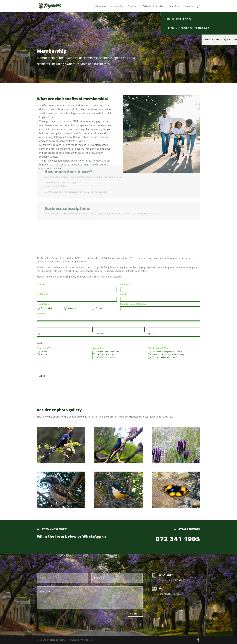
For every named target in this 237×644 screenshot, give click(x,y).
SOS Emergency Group (105, 357)
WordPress (87, 640)
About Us (189, 6)
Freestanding (45, 308)
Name (40, 285)
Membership (117, 6)
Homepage (101, 6)
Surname (125, 285)
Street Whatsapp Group (105, 355)
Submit (42, 376)
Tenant (42, 355)
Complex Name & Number (133, 304)
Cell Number (44, 294)
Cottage (97, 308)
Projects (132, 6)
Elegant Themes (58, 640)
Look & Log (175, 6)
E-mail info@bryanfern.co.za (206, 28)
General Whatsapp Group (106, 352)
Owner (42, 352)
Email (124, 294)
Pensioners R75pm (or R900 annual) (166, 355)
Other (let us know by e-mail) (162, 357)
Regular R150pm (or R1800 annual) (165, 352)
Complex (70, 308)
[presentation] (60, 365)
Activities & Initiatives (154, 6)
